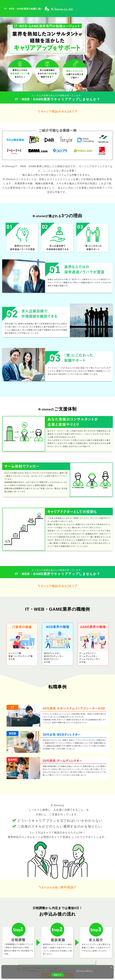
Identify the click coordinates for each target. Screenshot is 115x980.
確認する (58, 975)
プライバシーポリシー (85, 971)
